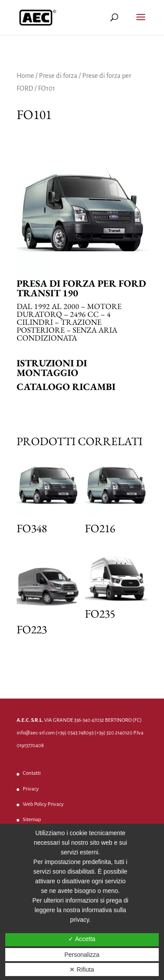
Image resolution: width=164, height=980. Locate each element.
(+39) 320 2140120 (113, 733)
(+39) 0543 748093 (75, 733)
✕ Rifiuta (82, 969)
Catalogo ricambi (66, 387)
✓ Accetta (82, 939)
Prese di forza (58, 76)
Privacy (31, 789)
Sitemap (32, 820)
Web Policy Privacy (43, 804)
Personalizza (82, 955)
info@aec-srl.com (36, 733)
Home (25, 76)
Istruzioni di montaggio (52, 368)
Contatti (32, 773)
